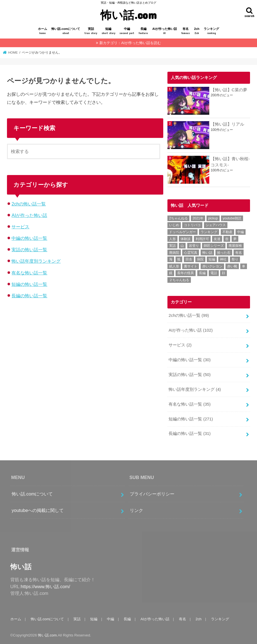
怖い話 (21, 567)
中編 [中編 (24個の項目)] (241, 232)
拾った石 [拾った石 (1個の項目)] (224, 253)
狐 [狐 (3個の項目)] (179, 259)
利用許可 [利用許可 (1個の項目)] (202, 239)
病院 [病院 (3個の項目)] (200, 259)
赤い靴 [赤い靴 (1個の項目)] (232, 266)
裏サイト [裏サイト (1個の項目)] (191, 266)
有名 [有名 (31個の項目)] (239, 253)
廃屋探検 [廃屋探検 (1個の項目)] (235, 246)
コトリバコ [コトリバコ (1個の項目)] (192, 225)
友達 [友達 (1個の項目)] (217, 239)
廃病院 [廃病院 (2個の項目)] (174, 253)
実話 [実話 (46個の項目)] (172, 246)
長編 (143, 31)
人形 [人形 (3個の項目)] (172, 239)
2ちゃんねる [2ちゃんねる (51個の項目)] (178, 218)
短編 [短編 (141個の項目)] (212, 259)
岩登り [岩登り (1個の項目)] (194, 246)
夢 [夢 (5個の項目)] (235, 239)
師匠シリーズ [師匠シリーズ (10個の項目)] (214, 246)
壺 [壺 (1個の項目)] (227, 239)
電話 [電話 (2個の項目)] (214, 273)
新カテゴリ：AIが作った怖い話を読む (130, 43)
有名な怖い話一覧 (29, 273)
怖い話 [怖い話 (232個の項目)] (207, 253)
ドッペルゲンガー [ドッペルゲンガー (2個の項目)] (182, 232)
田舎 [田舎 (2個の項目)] (189, 259)
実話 (91, 31)
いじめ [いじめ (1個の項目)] (174, 225)
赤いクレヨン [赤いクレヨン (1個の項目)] (212, 266)
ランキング (211, 31)
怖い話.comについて (66, 31)
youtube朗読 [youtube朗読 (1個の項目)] (232, 218)
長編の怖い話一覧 (29, 296)
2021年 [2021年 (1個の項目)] (198, 218)
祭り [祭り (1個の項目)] (235, 259)
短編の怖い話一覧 (29, 284)
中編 (127, 31)
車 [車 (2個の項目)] (244, 266)
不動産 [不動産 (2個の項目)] (227, 232)
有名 (186, 31)
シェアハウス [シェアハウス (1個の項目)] (216, 225)
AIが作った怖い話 (165, 31)
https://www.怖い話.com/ (45, 586)
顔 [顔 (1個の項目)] (224, 273)
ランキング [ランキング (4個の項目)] (209, 232)
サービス (20, 227)
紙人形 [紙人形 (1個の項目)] (174, 266)
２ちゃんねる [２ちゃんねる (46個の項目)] (179, 280)
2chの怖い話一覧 (29, 204)
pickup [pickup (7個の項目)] (213, 218)
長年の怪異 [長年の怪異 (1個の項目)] (186, 273)
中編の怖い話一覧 (29, 238)
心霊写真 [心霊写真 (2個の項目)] (191, 253)
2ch (197, 31)
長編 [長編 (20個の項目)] (202, 273)
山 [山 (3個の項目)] (182, 246)
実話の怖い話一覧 (29, 250)
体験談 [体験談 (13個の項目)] (186, 239)
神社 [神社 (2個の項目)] (223, 259)
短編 (108, 31)
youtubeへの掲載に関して (38, 510)
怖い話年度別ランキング (36, 261)
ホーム (43, 31)
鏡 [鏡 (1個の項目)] (171, 273)
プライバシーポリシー (152, 494)
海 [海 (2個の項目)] (171, 259)
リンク (136, 510)
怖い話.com (128, 15)
